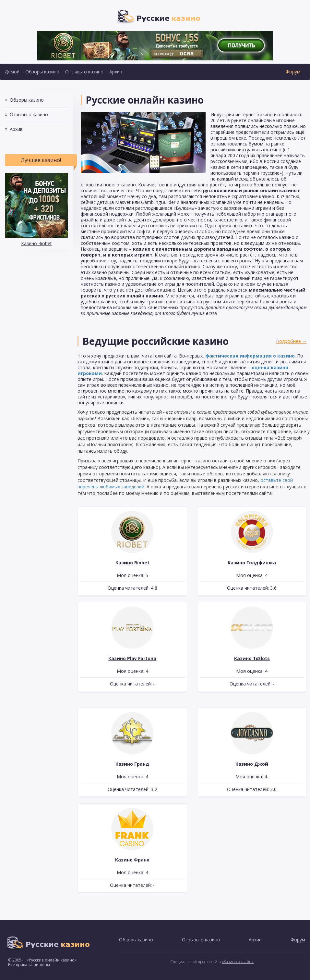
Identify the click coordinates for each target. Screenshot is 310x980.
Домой (12, 72)
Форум (293, 72)
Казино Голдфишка (252, 563)
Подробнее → (291, 341)
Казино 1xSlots (252, 658)
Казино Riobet (36, 243)
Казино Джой (252, 764)
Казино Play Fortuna (132, 658)
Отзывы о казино (84, 72)
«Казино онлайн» (238, 962)
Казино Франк (132, 860)
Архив (116, 72)
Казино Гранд (132, 764)
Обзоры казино (42, 72)
